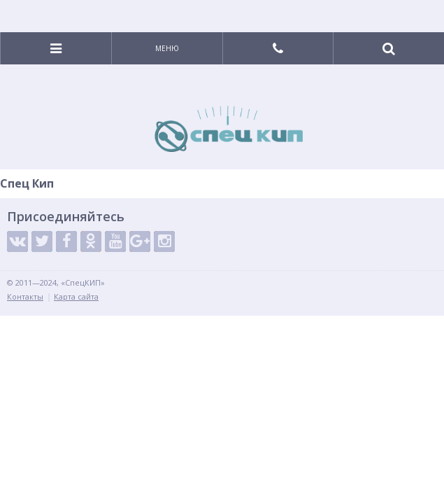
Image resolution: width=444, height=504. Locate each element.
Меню (167, 48)
